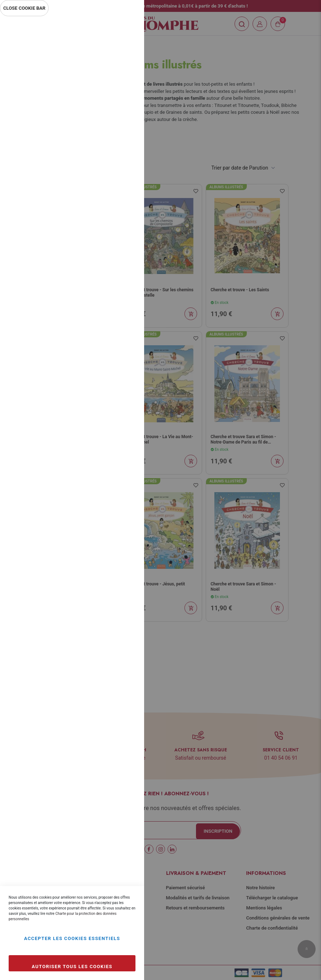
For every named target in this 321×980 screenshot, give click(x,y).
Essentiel (124, 30)
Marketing (124, 194)
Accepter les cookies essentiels (72, 938)
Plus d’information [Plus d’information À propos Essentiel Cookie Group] (115, 85)
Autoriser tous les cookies (72, 966)
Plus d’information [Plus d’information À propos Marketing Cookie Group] (115, 240)
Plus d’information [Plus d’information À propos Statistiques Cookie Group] (115, 163)
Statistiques (124, 116)
